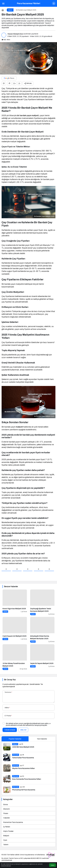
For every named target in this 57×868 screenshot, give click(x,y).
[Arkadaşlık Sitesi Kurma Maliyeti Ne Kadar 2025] (42, 630)
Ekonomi (6, 809)
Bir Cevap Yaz (10, 680)
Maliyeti (6, 836)
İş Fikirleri (7, 827)
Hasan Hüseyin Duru (15, 34)
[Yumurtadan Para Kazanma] (28, 757)
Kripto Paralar (8, 831)
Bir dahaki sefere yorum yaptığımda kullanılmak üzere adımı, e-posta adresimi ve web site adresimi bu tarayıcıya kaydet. (28, 724)
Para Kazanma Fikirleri (28, 3)
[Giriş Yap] (54, 3)
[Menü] (3, 3)
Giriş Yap (23, 730)
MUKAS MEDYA (36, 858)
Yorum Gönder (10, 730)
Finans (6, 813)
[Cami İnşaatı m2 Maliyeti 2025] (15, 630)
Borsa (6, 804)
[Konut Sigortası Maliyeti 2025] (15, 602)
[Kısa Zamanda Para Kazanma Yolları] (28, 779)
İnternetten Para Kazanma (13, 822)
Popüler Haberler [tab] (15, 739)
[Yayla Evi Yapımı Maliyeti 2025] (42, 657)
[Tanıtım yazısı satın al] (51, 855)
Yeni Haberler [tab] (42, 739)
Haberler (7, 818)
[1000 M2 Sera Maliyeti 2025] (28, 747)
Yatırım (6, 845)
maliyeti (20, 427)
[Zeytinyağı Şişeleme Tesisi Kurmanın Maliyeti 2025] (42, 602)
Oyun (5, 840)
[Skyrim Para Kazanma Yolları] (28, 768)
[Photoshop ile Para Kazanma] (28, 789)
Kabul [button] (53, 865)
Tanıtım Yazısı (13, 858)
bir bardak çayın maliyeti (28, 115)
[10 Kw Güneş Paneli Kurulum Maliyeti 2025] (15, 657)
